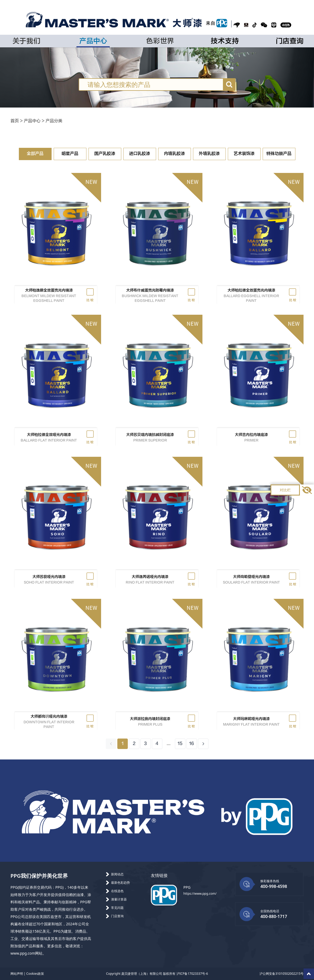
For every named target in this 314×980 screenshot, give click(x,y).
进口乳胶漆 (140, 154)
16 (192, 744)
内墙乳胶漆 (174, 154)
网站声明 (17, 974)
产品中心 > (35, 121)
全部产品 (35, 154)
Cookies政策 (35, 974)
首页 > (17, 121)
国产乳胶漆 (105, 154)
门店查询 (290, 41)
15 (180, 744)
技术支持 (225, 41)
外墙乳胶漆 (209, 154)
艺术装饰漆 (244, 154)
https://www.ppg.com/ (200, 894)
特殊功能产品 (279, 154)
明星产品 (70, 154)
